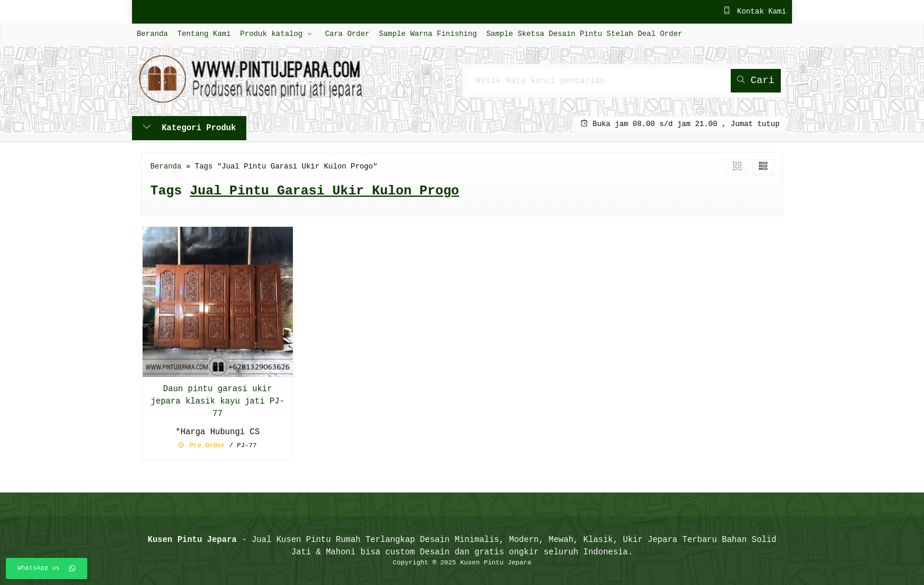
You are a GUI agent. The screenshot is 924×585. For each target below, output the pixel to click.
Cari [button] (756, 80)
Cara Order (347, 34)
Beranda (152, 34)
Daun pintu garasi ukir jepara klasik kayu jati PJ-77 (218, 401)
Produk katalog (272, 34)
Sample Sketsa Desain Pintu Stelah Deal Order (584, 34)
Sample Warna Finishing (428, 34)
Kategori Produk (189, 128)
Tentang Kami (204, 34)
